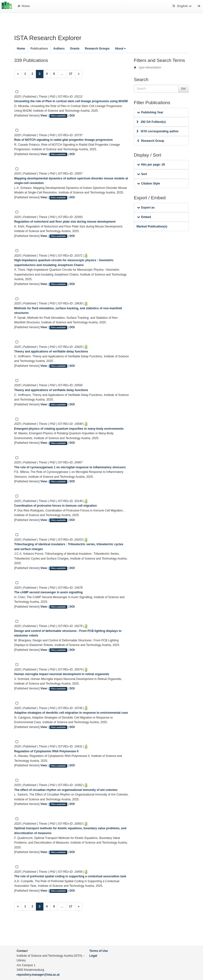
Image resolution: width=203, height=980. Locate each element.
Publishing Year (150, 112)
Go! (184, 89)
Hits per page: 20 (151, 165)
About (120, 49)
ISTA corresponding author (158, 131)
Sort (142, 174)
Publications (39, 49)
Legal (93, 956)
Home (24, 6)
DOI (72, 116)
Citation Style (149, 184)
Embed (144, 217)
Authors (59, 49)
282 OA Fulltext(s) (151, 122)
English (183, 6)
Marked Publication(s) (152, 226)
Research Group (151, 141)
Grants (75, 49)
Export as (146, 208)
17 (71, 74)
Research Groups (97, 49)
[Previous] (18, 74)
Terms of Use (99, 951)
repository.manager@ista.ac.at (38, 975)
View (44, 116)
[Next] (79, 74)
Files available (58, 116)
